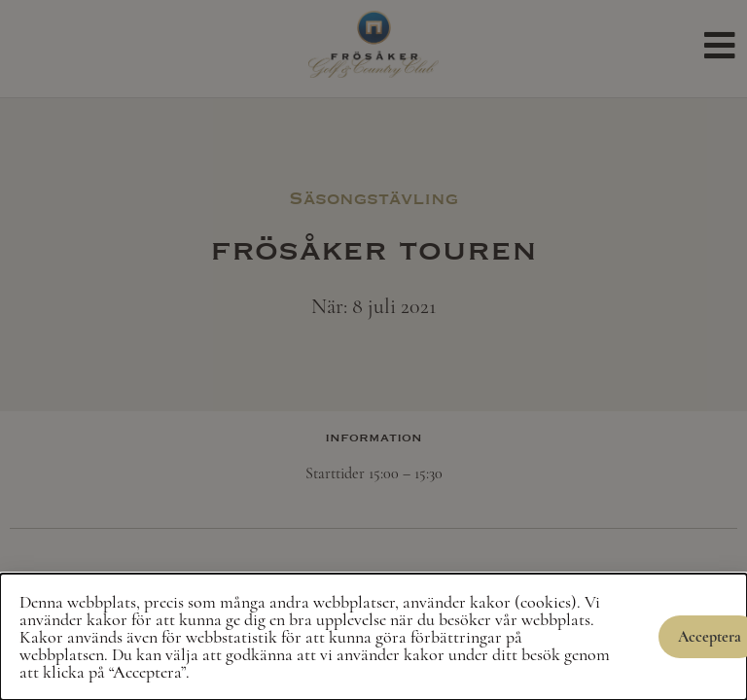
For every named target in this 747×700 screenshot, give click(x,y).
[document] (373, 350)
